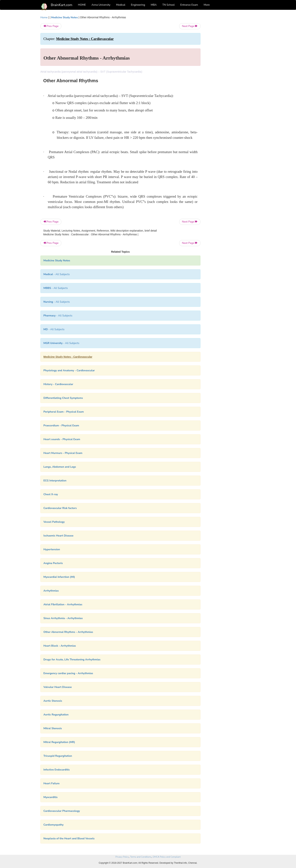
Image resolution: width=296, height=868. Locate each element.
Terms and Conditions (141, 857)
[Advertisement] (231, 72)
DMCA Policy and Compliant (167, 857)
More (207, 5)
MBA (154, 5)
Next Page (190, 26)
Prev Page (51, 26)
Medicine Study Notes (64, 17)
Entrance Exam (189, 5)
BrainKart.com (62, 5)
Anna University (101, 5)
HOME (82, 5)
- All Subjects (57, 274)
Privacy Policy (122, 857)
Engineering (138, 5)
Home (44, 17)
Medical (121, 5)
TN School (168, 5)
